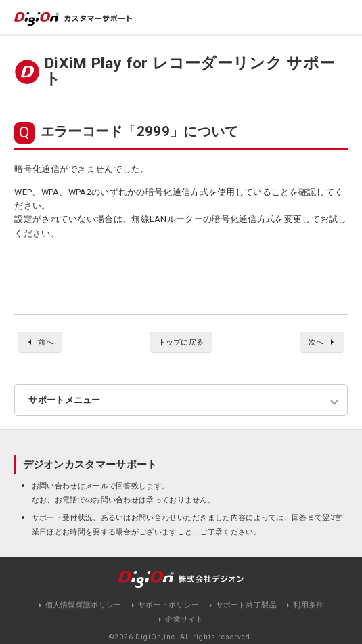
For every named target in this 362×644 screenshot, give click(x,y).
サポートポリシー (168, 605)
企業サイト (184, 619)
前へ (46, 342)
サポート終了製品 (246, 605)
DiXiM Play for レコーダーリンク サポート (190, 71)
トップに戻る (181, 342)
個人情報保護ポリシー (84, 605)
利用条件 (308, 605)
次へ (316, 342)
